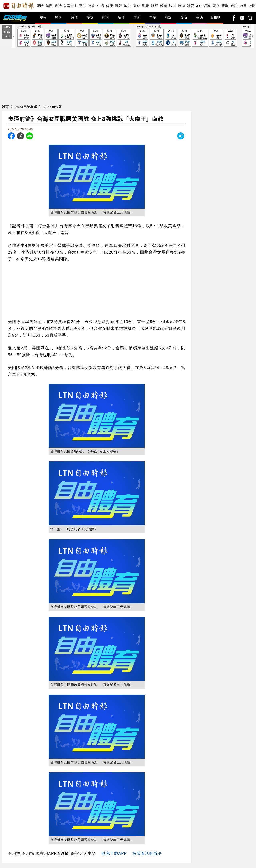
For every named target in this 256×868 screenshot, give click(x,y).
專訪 (200, 17)
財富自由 (70, 6)
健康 (109, 6)
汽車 (172, 6)
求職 (252, 6)
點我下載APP (114, 853)
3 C (199, 6)
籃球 (74, 17)
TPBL (7, 32)
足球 (121, 17)
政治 (58, 6)
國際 (118, 6)
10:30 (230, 38)
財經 (154, 6)
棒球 (59, 17)
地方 (127, 6)
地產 (243, 6)
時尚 (181, 6)
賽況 (168, 17)
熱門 (49, 6)
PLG (7, 36)
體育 (190, 6)
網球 (106, 17)
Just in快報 (53, 107)
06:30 (171, 38)
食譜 (234, 6)
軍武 (82, 6)
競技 (90, 17)
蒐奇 (136, 6)
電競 (153, 17)
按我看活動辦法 (147, 853)
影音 (145, 6)
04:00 (248, 38)
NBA (7, 27)
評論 (207, 6)
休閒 (137, 17)
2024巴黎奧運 (27, 107)
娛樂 (163, 6)
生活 (100, 6)
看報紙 (215, 17)
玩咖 (225, 6)
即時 (40, 6)
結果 (24, 38)
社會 (91, 6)
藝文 (216, 6)
